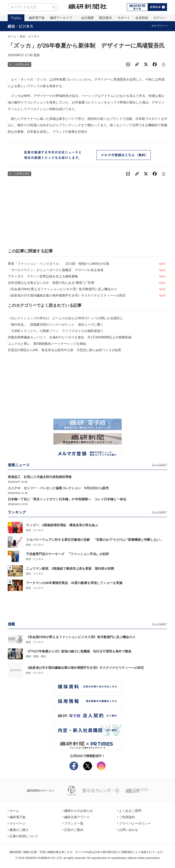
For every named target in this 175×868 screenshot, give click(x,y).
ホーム (12, 36)
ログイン (160, 18)
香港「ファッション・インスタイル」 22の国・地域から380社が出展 (58, 264)
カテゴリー (159, 26)
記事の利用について (23, 836)
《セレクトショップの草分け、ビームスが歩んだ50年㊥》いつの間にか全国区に (65, 318)
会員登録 (142, 18)
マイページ (17, 823)
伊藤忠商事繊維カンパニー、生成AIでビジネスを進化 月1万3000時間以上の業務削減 (69, 337)
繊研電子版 (37, 18)
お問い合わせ (128, 830)
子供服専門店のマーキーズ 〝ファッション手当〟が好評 (67, 554)
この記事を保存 (19, 64)
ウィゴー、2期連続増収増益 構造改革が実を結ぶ (62, 525)
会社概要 (87, 18)
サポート (124, 18)
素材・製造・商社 (36, 656)
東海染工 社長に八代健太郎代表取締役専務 (40, 477)
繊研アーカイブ (61, 18)
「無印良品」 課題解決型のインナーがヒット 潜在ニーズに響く (56, 325)
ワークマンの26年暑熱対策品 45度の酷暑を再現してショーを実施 (74, 583)
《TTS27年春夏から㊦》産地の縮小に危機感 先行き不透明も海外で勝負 (79, 651)
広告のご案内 (73, 830)
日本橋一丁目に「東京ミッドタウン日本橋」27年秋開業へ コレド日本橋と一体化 (67, 499)
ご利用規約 (126, 817)
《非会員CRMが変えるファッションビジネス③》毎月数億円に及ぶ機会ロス (62, 289)
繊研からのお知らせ (78, 811)
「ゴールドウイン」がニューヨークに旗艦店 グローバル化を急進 (56, 270)
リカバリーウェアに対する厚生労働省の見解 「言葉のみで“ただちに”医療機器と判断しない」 (95, 540)
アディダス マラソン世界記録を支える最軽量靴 (43, 276)
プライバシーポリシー (134, 823)
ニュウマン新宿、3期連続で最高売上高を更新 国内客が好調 (70, 569)
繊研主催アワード (76, 817)
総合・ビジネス (21, 26)
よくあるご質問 (129, 811)
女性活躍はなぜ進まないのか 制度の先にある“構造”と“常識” (51, 283)
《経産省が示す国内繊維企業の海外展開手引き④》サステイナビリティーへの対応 (67, 295)
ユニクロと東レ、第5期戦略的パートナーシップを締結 (47, 344)
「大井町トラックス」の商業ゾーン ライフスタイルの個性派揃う (56, 331)
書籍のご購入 (18, 830)
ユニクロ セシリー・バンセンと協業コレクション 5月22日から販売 (58, 488)
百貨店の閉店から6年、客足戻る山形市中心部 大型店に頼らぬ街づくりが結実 (64, 350)
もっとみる (160, 465)
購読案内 (106, 18)
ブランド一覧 (73, 823)
